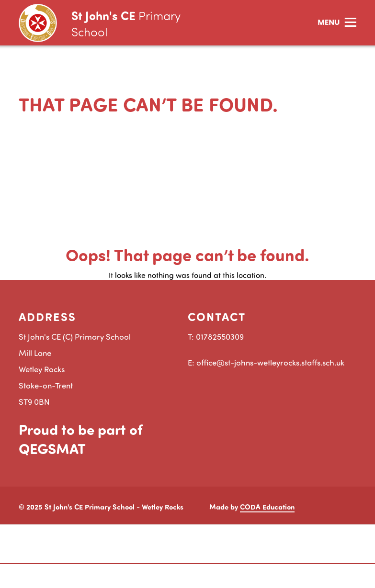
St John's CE (126, 23)
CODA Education (267, 507)
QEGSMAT (52, 448)
